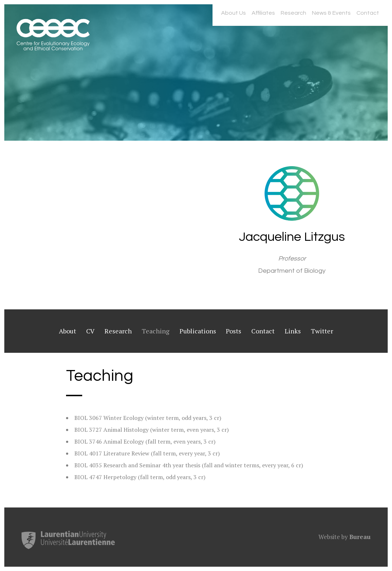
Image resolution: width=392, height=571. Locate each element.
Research (293, 13)
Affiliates (263, 13)
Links (293, 331)
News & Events (331, 13)
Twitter (322, 331)
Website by (344, 537)
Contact (368, 13)
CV (90, 331)
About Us (234, 13)
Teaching (156, 331)
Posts (234, 331)
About (67, 331)
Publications (198, 331)
